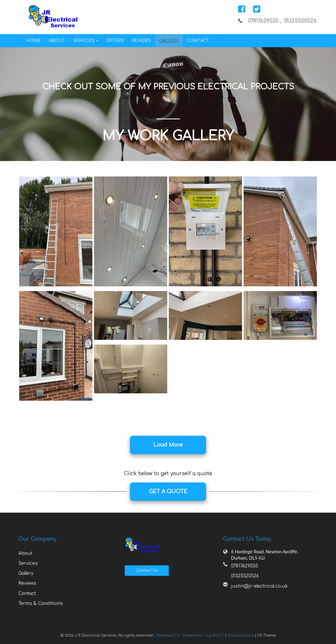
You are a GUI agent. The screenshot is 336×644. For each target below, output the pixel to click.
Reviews (141, 41)
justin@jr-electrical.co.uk (259, 586)
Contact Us (147, 570)
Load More (168, 445)
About (57, 41)
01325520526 (300, 21)
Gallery (169, 41)
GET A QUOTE (168, 492)
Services (28, 563)
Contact (198, 41)
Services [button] (86, 41)
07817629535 (263, 21)
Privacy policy (241, 635)
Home (34, 41)
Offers (115, 41)
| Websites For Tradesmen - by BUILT (189, 635)
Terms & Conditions (41, 603)
